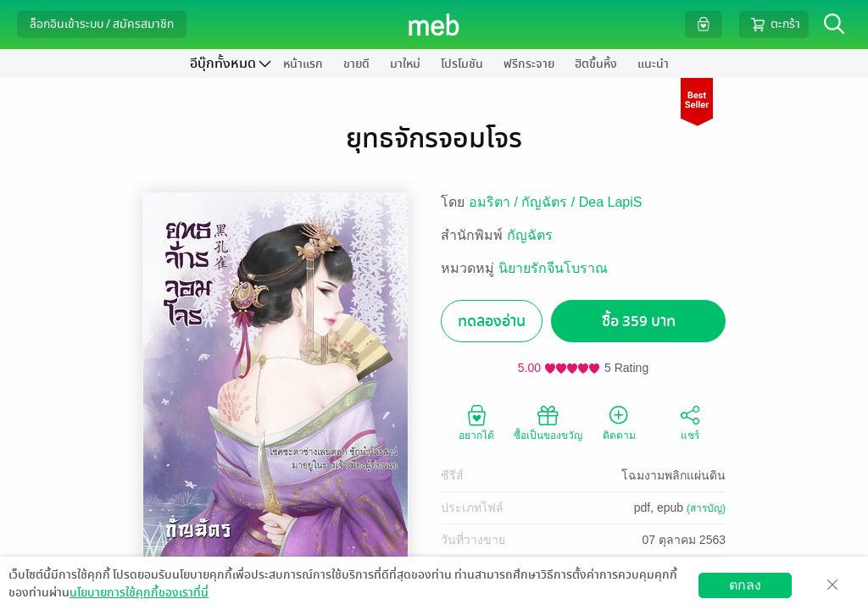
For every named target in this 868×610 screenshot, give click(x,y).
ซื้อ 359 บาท (639, 322)
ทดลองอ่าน (492, 322)
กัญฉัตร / (550, 202)
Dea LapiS (611, 202)
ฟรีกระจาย (529, 64)
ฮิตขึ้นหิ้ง (596, 64)
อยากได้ (476, 422)
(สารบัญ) (706, 508)
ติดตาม (619, 422)
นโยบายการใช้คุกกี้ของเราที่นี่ (139, 593)
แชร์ (690, 422)
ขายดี (356, 64)
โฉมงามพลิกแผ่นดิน (673, 475)
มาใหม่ (405, 64)
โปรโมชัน (462, 64)
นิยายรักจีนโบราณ (553, 268)
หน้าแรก (303, 64)
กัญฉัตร (530, 235)
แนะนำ (653, 64)
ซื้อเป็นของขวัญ (548, 422)
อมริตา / (495, 202)
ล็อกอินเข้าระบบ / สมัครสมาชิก (102, 24)
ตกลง (745, 585)
